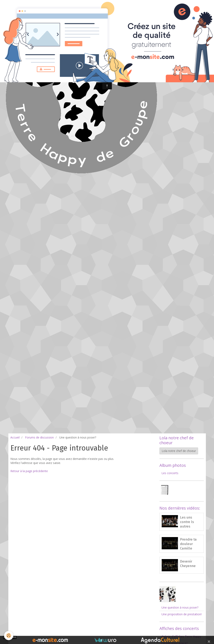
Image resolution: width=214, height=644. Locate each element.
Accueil (15, 437)
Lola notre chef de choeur (179, 451)
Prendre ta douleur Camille (188, 544)
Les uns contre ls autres (187, 522)
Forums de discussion (39, 437)
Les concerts (170, 473)
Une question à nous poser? (180, 607)
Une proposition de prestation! (182, 614)
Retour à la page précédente (29, 471)
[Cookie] (9, 636)
